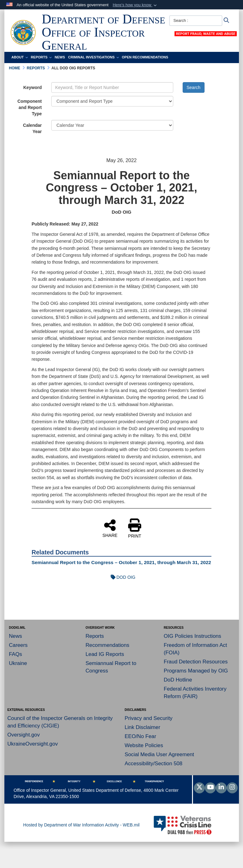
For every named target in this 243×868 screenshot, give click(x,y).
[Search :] (196, 21)
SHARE (110, 528)
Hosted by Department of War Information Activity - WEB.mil (81, 825)
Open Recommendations (145, 57)
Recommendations (108, 645)
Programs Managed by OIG (196, 671)
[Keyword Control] (112, 87)
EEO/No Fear (141, 736)
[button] (135, 5)
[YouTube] (210, 788)
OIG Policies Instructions (193, 636)
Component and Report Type (30, 107)
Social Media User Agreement (159, 754)
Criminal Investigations (94, 57)
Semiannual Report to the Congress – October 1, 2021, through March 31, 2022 (121, 562)
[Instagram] (232, 788)
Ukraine (18, 663)
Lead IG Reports (105, 654)
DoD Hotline (178, 680)
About (20, 57)
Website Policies (144, 745)
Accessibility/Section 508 (154, 764)
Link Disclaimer (143, 727)
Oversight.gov (24, 735)
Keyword (32, 87)
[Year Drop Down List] (112, 125)
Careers (18, 645)
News (60, 57)
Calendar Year (33, 128)
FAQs (16, 654)
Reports (41, 57)
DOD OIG (121, 577)
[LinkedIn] (221, 788)
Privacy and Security (149, 718)
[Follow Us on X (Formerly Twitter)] (199, 788)
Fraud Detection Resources (196, 662)
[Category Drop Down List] (112, 101)
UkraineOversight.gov (33, 744)
